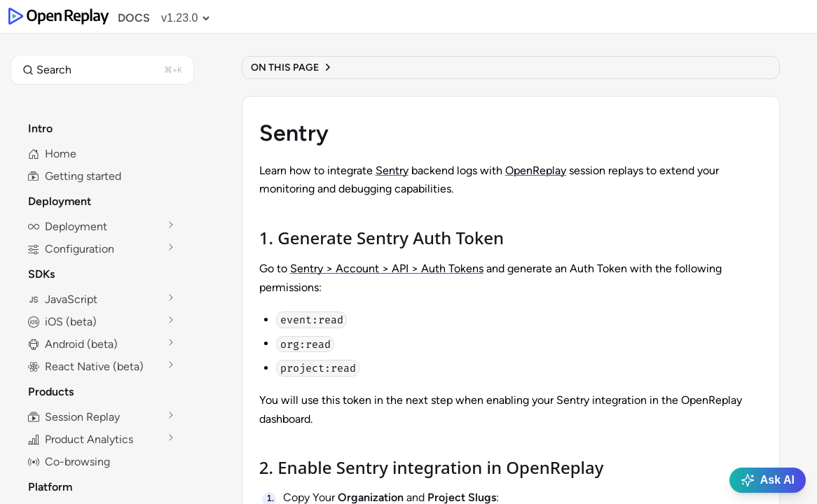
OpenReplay (536, 170)
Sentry (392, 170)
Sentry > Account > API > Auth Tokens (387, 268)
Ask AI (768, 480)
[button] (102, 70)
